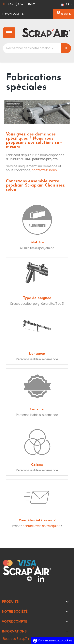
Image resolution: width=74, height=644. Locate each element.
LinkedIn (41, 579)
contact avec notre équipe (42, 526)
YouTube (29, 579)
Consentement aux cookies (52, 640)
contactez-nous (44, 170)
